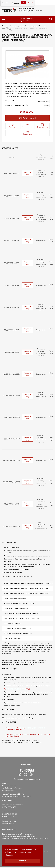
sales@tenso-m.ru (8, 823)
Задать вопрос (28, 126)
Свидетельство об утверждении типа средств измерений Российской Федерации (25, 729)
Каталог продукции (16, 26)
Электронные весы (31, 26)
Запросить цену (27, 173)
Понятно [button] (23, 861)
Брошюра (13, 126)
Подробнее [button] (10, 855)
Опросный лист (42, 126)
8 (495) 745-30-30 (10, 814)
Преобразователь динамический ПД (17, 689)
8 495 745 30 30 (28, 18)
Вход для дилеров (10, 829)
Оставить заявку (27, 764)
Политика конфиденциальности (27, 779)
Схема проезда (8, 800)
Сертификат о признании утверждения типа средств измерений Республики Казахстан (28, 735)
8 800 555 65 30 (28, 21)
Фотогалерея (28, 133)
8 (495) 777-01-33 (9, 816)
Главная (5, 26)
